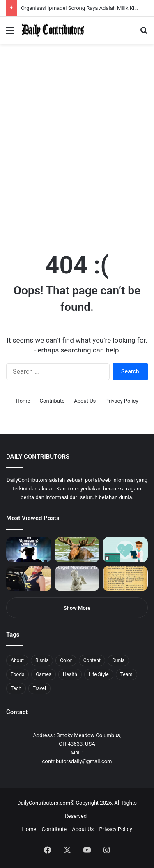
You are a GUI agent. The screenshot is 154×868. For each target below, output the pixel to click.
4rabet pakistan (128, 0)
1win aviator (26, 0)
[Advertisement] (77, 158)
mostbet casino (11, 0)
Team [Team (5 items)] (126, 674)
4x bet (34, 0)
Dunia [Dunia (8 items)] (118, 660)
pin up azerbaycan (49, 0)
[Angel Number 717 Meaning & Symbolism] (77, 579)
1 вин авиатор (18, 0)
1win (46, 0)
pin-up (113, 0)
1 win (3, 0)
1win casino (67, 0)
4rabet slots (22, 0)
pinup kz (119, 0)
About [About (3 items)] (17, 660)
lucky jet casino (74, 0)
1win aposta (41, 0)
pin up (53, 0)
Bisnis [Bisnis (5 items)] (42, 660)
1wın (47, 0)
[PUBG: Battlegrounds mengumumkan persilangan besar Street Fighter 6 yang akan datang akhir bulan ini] (29, 550)
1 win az (65, 0)
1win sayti (5, 0)
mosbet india (30, 0)
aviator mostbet (104, 0)
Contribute (52, 401)
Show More (77, 608)
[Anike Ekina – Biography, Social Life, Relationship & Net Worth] (29, 579)
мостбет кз (60, 0)
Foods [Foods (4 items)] (17, 674)
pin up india (44, 0)
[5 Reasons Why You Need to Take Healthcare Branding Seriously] (125, 550)
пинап (92, 0)
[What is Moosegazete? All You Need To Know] (77, 550)
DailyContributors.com (44, 803)
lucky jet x (125, 0)
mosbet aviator (110, 0)
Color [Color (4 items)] (66, 660)
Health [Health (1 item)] (70, 674)
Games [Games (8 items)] (44, 674)
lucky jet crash (88, 0)
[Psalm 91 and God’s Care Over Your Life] (125, 579)
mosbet (79, 0)
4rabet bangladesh (37, 0)
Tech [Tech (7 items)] (16, 688)
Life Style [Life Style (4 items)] (99, 674)
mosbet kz (96, 0)
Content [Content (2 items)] (92, 660)
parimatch (99, 0)
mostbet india (7, 0)
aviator (91, 0)
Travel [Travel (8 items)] (39, 688)
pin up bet (101, 0)
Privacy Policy (122, 401)
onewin (107, 0)
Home (23, 401)
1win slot (77, 0)
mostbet (1, 0)
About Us (85, 401)
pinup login (114, 0)
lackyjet (94, 0)
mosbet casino (70, 0)
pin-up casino (84, 0)
